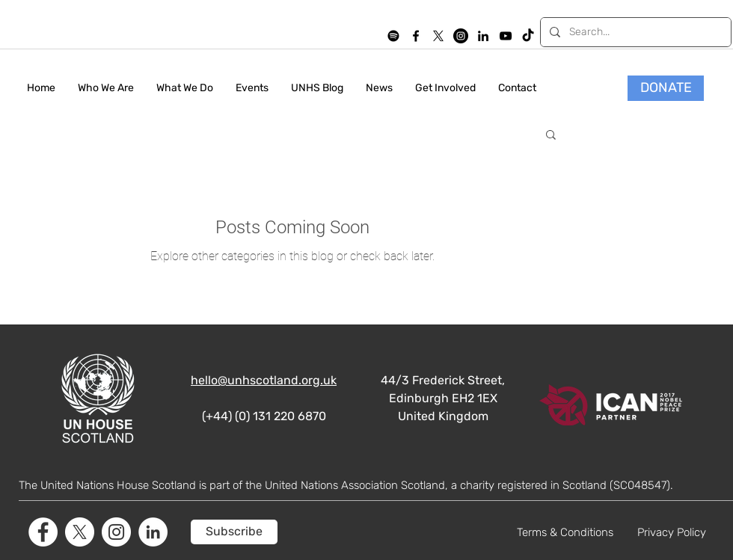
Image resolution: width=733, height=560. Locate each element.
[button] (551, 136)
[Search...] (634, 32)
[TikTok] (528, 36)
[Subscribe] (234, 532)
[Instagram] (461, 36)
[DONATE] (666, 88)
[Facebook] (43, 532)
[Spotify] (393, 36)
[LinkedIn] (483, 36)
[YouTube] (506, 36)
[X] (438, 36)
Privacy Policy (672, 532)
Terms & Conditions (565, 532)
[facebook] (416, 36)
